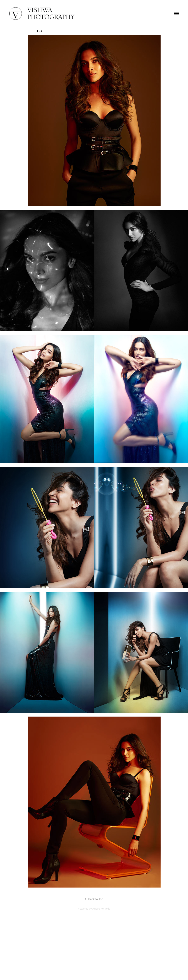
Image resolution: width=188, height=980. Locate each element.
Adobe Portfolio (101, 909)
